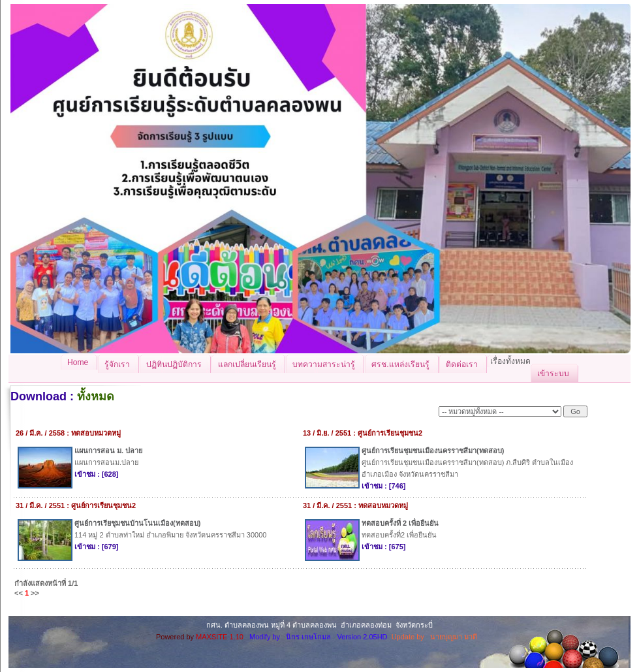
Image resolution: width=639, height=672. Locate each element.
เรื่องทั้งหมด (510, 361)
